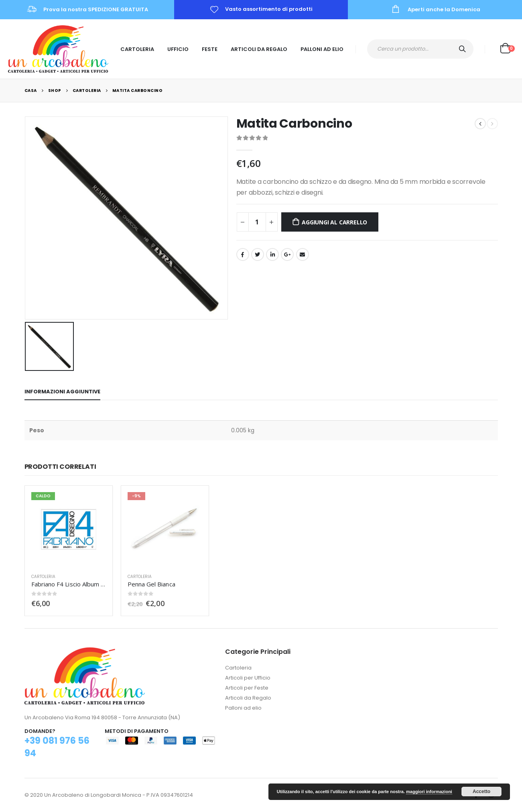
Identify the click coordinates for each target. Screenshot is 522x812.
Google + (287, 254)
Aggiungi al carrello (334, 222)
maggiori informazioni (429, 792)
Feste (210, 49)
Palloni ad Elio (322, 49)
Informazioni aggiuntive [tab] (62, 392)
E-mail (303, 254)
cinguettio (258, 254)
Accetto (481, 792)
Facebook (243, 254)
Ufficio (178, 49)
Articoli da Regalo (259, 49)
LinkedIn (272, 254)
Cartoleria (137, 49)
